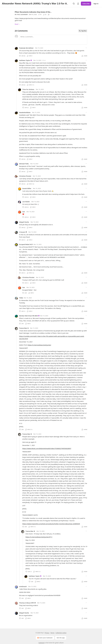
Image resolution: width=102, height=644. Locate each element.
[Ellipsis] (86, 48)
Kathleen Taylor (25, 60)
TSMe (21, 298)
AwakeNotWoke (25, 112)
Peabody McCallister (26, 48)
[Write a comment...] (53, 40)
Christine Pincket (25, 176)
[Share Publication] (78, 4)
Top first (83, 31)
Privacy (47, 633)
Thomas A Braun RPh (27, 603)
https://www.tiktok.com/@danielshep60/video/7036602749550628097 (47, 448)
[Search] (74, 4)
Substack (41, 643)
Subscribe (86, 4)
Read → (17, 24)
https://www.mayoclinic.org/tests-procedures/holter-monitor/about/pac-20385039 (51, 524)
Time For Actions (28, 89)
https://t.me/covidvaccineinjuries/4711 (39, 537)
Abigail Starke (24, 222)
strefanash (23, 586)
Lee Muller (26, 202)
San (24, 212)
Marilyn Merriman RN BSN (28, 316)
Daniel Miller (27, 188)
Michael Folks (24, 164)
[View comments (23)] (45, 15)
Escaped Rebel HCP (26, 244)
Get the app (61, 638)
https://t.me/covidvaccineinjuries (39, 345)
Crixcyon (22, 232)
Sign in (96, 4)
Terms (52, 633)
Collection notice (61, 633)
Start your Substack (45, 638)
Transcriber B (24, 328)
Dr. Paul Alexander (21, 15)
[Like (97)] (40, 15)
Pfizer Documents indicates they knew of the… (33, 12)
